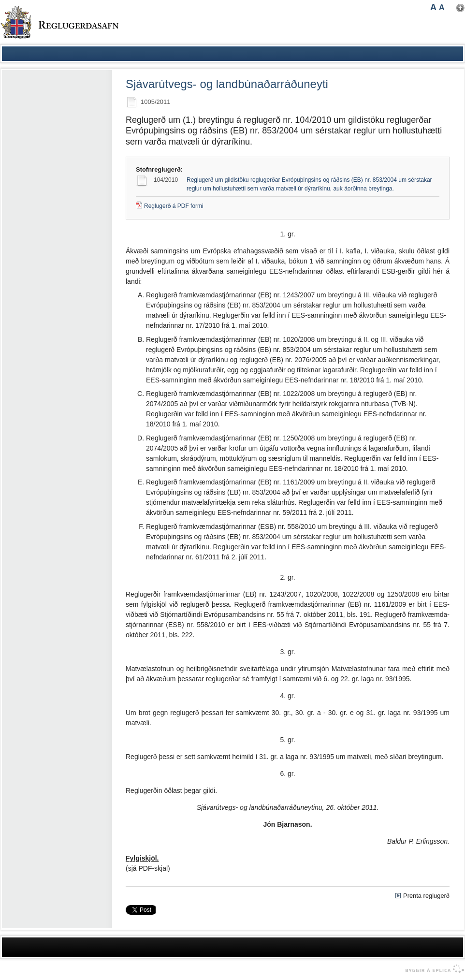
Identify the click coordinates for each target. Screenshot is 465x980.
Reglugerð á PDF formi (174, 206)
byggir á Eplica (432, 969)
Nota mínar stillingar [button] (460, 8)
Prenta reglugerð (426, 896)
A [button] (433, 7)
